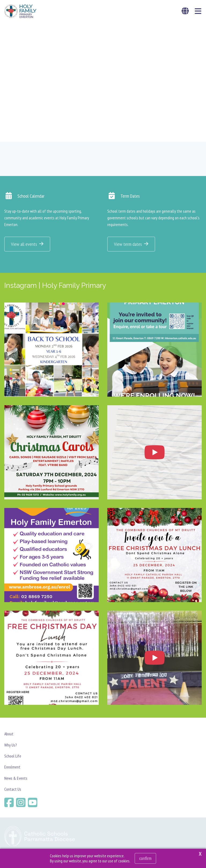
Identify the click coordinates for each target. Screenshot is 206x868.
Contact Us (13, 789)
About (9, 734)
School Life (13, 756)
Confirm (145, 858)
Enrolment (12, 767)
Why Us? (11, 745)
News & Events (16, 778)
